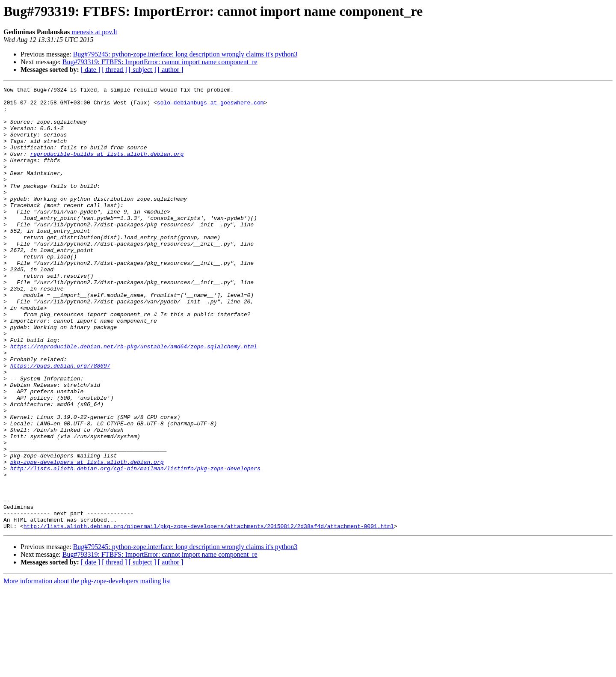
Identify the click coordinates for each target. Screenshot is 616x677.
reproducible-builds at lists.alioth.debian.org (107, 168)
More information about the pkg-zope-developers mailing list (87, 670)
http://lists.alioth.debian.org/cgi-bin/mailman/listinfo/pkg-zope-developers (135, 545)
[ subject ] (142, 70)
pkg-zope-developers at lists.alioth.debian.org (87, 537)
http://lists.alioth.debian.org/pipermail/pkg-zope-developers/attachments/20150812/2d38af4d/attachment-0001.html (209, 615)
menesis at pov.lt (94, 32)
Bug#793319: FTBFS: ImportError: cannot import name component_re (160, 62)
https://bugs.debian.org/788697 (60, 422)
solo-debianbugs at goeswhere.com (210, 106)
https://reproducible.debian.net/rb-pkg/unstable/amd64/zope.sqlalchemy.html (134, 399)
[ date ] (90, 70)
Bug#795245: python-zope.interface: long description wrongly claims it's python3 (185, 54)
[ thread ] (114, 70)
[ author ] (171, 70)
